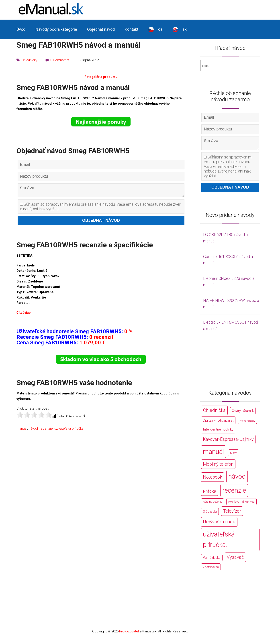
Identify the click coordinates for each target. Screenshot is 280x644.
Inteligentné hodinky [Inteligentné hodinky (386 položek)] (218, 431)
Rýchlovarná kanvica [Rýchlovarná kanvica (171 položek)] (241, 503)
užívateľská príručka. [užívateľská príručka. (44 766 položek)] (219, 541)
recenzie (46, 430)
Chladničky (30, 60)
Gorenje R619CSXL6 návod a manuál (228, 262)
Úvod (21, 29)
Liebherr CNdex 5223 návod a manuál (229, 283)
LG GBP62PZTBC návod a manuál (225, 240)
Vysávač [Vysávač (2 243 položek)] (235, 559)
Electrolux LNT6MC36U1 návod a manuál (231, 327)
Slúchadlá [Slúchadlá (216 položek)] (210, 513)
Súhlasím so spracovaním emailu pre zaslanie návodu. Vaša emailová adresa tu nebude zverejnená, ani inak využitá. (100, 208)
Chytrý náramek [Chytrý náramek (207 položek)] (243, 412)
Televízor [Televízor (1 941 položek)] (232, 513)
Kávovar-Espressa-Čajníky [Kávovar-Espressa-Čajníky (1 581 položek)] (228, 441)
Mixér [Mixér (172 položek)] (234, 455)
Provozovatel (129, 633)
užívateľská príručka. (69, 430)
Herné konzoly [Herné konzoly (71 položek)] (247, 423)
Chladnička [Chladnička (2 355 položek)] (214, 412)
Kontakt (132, 29)
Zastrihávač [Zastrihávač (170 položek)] (211, 569)
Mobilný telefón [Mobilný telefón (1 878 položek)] (218, 466)
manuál (22, 430)
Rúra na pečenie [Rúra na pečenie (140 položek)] (213, 503)
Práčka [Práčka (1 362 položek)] (209, 493)
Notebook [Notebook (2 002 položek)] (213, 479)
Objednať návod (101, 29)
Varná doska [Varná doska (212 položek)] (212, 559)
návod (33, 430)
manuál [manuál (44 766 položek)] (213, 453)
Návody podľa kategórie (56, 29)
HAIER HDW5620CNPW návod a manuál (231, 305)
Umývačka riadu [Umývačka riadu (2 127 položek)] (219, 524)
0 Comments (60, 60)
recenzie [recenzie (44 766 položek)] (234, 492)
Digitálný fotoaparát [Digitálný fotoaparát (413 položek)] (218, 422)
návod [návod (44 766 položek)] (237, 478)
